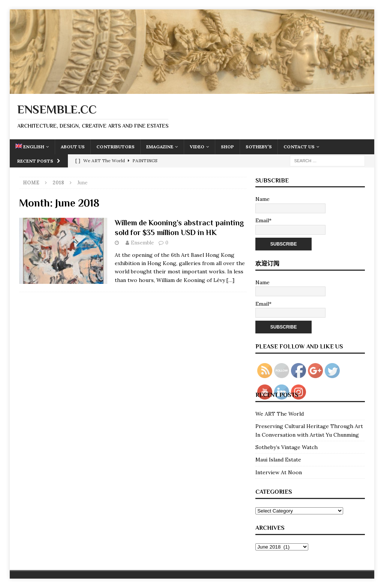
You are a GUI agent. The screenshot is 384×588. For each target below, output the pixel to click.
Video (197, 147)
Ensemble (142, 243)
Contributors (115, 147)
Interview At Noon (279, 472)
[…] (230, 280)
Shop (227, 147)
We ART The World (280, 414)
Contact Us (299, 147)
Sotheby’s (259, 147)
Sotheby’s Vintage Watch (286, 447)
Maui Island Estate (278, 460)
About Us (73, 147)
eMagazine (160, 147)
